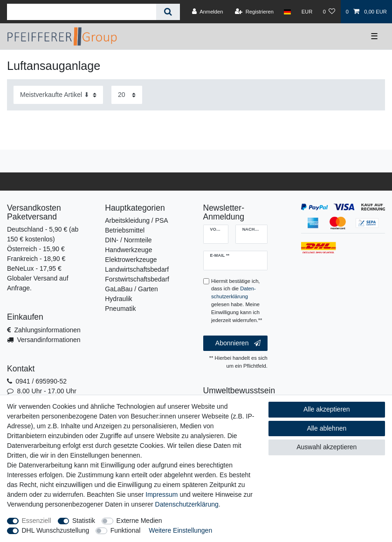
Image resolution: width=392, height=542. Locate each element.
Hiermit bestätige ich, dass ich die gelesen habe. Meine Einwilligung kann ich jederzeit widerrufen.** (237, 301)
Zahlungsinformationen (47, 330)
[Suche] (168, 12)
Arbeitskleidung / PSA (136, 220)
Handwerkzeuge (128, 250)
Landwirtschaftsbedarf (137, 269)
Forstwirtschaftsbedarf (137, 279)
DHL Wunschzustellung (56, 530)
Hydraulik (118, 299)
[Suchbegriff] (82, 12)
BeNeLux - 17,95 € (34, 268)
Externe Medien (139, 521)
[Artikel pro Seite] (127, 95)
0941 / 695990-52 (41, 381)
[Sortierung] (58, 95)
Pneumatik (120, 309)
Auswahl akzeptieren (327, 447)
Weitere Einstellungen (180, 530)
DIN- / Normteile (128, 240)
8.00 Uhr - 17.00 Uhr (47, 391)
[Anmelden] (208, 12)
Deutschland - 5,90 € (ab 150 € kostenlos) (43, 234)
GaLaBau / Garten (131, 289)
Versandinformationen (48, 340)
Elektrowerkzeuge (131, 260)
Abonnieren (238, 343)
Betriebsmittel (125, 230)
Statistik (84, 521)
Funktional (126, 530)
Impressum (162, 494)
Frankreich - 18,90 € (36, 259)
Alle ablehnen (327, 428)
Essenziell (37, 521)
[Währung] (307, 12)
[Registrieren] (254, 12)
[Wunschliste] (329, 12)
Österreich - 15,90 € (36, 249)
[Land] (287, 12)
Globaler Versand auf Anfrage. (38, 283)
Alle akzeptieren (327, 409)
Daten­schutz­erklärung (187, 504)
